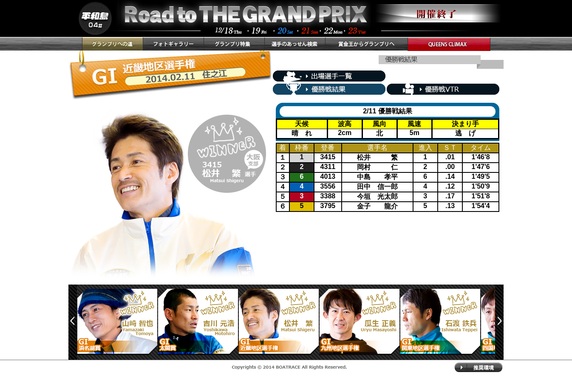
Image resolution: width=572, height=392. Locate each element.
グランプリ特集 (234, 44)
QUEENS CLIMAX (449, 44)
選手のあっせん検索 (295, 44)
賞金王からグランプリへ (367, 44)
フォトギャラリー (173, 44)
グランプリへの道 (112, 44)
